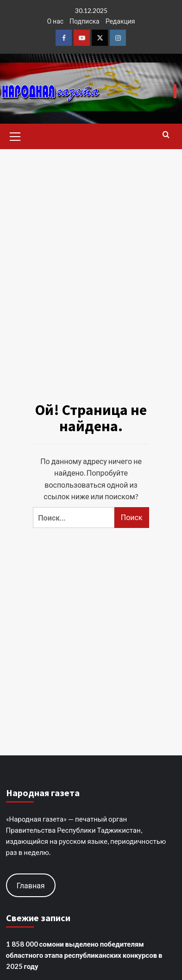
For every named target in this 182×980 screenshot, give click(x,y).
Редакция (120, 21)
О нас (55, 21)
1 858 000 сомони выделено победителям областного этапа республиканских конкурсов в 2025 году (84, 955)
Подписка (85, 21)
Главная (31, 885)
